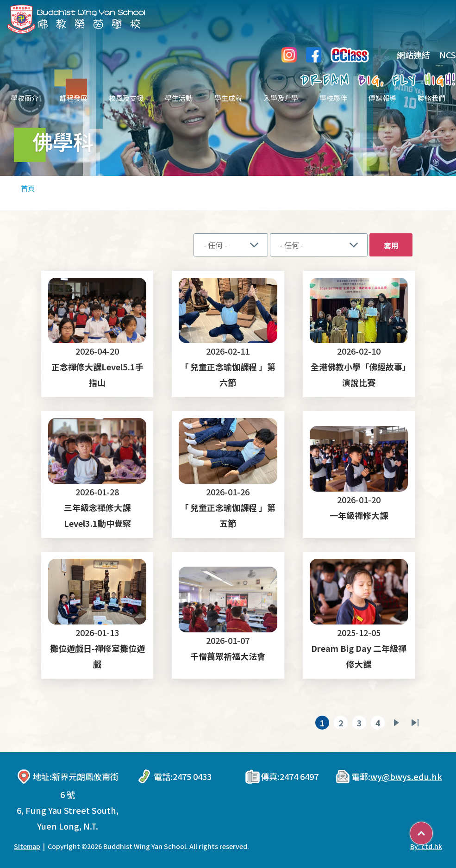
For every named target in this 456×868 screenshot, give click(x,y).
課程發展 (74, 98)
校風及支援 (126, 98)
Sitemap (27, 846)
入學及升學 (281, 98)
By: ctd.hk (426, 846)
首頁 (28, 188)
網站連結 (406, 55)
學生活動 (179, 98)
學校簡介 (25, 98)
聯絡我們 (431, 98)
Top (433, 830)
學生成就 (228, 98)
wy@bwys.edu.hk (406, 776)
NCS (448, 55)
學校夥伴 (333, 98)
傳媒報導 (382, 98)
